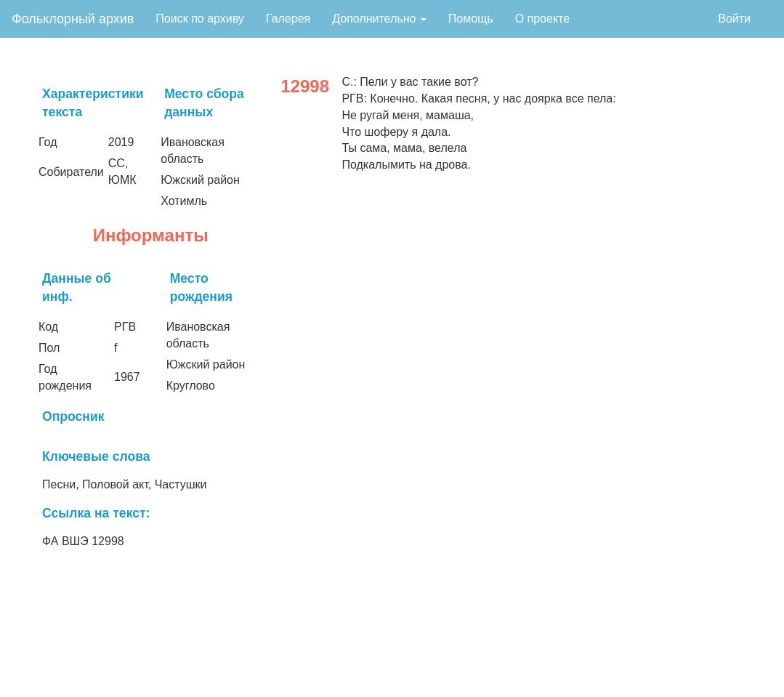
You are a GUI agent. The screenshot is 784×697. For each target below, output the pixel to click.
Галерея (288, 19)
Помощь (471, 19)
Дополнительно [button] (379, 19)
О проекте (542, 19)
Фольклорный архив (73, 19)
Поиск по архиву (200, 19)
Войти (734, 19)
